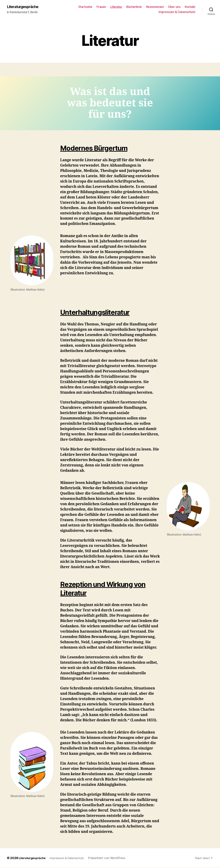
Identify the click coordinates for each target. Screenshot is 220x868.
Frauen (101, 7)
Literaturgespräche (25, 7)
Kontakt (190, 7)
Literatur (116, 7)
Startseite (85, 7)
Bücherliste (134, 7)
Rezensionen (155, 7)
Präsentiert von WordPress (111, 858)
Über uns (174, 7)
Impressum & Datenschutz (177, 12)
